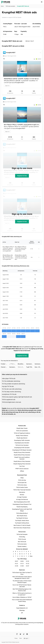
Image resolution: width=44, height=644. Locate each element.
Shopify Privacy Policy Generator (22, 452)
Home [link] (2, 6)
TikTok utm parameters (22, 431)
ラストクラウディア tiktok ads (22, 367)
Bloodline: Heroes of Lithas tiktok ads (22, 364)
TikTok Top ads (22, 539)
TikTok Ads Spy (22, 480)
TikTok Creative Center (22, 487)
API (22, 613)
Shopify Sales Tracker (22, 428)
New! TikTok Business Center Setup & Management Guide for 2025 (22, 578)
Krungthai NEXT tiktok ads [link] (23, 6)
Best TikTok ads (22, 542)
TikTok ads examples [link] (10, 6)
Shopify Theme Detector (22, 436)
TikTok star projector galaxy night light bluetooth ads (17, 397)
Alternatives (22, 492)
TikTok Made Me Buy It (22, 513)
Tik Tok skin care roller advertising (12, 389)
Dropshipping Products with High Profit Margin (22, 510)
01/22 (28, 561)
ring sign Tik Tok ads (8, 386)
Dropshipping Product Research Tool (22, 504)
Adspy (22, 478)
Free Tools (22, 466)
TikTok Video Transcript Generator (22, 490)
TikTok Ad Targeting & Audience (22, 433)
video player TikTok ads (9, 378)
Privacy (16, 638)
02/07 (16, 561)
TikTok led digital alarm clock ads (11, 402)
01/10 (28, 564)
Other (31, 556)
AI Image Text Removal (22, 500)
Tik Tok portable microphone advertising (13, 384)
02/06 (22, 561)
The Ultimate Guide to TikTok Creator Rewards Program (22, 582)
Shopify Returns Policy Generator (22, 461)
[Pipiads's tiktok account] (24, 634)
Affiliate (22, 471)
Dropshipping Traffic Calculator (22, 440)
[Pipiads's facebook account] (17, 634)
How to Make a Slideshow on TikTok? (22, 597)
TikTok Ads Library (22, 485)
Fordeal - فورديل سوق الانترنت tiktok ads (5, 364)
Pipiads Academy (22, 546)
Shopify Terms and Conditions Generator (22, 458)
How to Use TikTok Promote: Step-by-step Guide (22, 586)
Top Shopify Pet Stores (22, 518)
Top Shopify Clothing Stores (22, 523)
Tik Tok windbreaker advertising (11, 381)
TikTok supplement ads (9, 400)
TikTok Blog (22, 537)
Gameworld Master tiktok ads (30, 364)
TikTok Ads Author (22, 544)
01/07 (28, 566)
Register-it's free (22, 176)
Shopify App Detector (22, 438)
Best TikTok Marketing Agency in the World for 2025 (22, 590)
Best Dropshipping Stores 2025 (22, 502)
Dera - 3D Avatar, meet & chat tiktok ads (39, 367)
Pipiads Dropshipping (22, 507)
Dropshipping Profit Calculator (22, 448)
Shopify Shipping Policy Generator (22, 464)
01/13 (22, 564)
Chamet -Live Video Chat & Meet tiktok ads (5, 367)
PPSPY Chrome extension (22, 469)
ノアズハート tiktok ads (14, 364)
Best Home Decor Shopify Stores (22, 528)
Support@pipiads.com (22, 608)
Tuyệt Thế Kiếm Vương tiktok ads (30, 367)
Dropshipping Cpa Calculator (22, 443)
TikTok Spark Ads (22, 483)
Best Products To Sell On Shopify (22, 525)
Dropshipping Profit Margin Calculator (22, 450)
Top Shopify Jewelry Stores (22, 521)
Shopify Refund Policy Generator (22, 455)
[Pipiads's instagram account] (27, 634)
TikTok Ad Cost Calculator (22, 445)
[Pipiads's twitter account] (20, 634)
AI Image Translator (22, 497)
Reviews (22, 495)
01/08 (22, 566)
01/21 (16, 564)
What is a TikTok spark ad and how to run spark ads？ (22, 594)
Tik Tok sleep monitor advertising (11, 392)
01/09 (16, 566)
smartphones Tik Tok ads (9, 394)
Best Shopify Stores (22, 516)
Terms (21, 638)
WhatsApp (22, 610)
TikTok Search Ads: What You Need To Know (22, 573)
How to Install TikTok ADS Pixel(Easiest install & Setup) (22, 601)
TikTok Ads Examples (22, 534)
